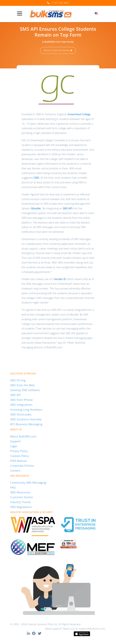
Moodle (36, 208)
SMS (37, 178)
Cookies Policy (20, 456)
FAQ (13, 487)
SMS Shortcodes (21, 414)
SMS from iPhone (21, 400)
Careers (15, 470)
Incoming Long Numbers (26, 410)
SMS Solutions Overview (26, 419)
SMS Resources (20, 492)
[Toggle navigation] (21, 14)
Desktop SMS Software (25, 390)
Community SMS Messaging (28, 483)
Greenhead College (79, 114)
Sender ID (60, 279)
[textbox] (97, 14)
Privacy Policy (19, 451)
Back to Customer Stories (58, 50)
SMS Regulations (21, 507)
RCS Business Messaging (26, 424)
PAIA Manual (18, 461)
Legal (14, 446)
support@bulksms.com (92, 629)
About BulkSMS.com (23, 436)
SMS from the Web (22, 385)
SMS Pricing (18, 380)
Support (15, 441)
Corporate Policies (22, 466)
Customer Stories (22, 497)
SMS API (68, 208)
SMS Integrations (21, 405)
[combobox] (97, 14)
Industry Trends (20, 502)
